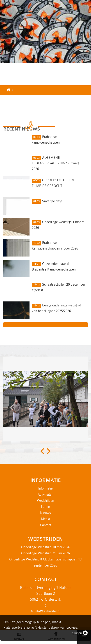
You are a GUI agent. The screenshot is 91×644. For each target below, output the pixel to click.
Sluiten (80, 633)
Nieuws (45, 513)
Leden (45, 507)
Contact (45, 525)
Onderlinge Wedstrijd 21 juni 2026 (45, 553)
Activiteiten (45, 495)
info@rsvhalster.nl (47, 611)
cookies (72, 628)
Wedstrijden (45, 501)
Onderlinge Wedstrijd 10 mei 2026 (46, 547)
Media (45, 519)
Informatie (45, 489)
